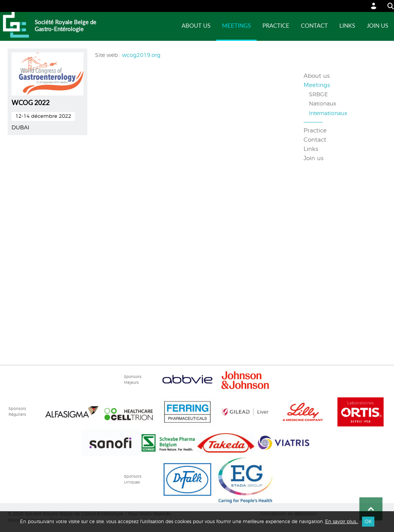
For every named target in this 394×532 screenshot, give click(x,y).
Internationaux (328, 114)
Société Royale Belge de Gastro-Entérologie (65, 26)
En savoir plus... (342, 522)
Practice (276, 26)
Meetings (236, 26)
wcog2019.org (141, 55)
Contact (314, 26)
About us (196, 26)
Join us (377, 26)
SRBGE (318, 95)
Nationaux (322, 104)
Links (347, 26)
